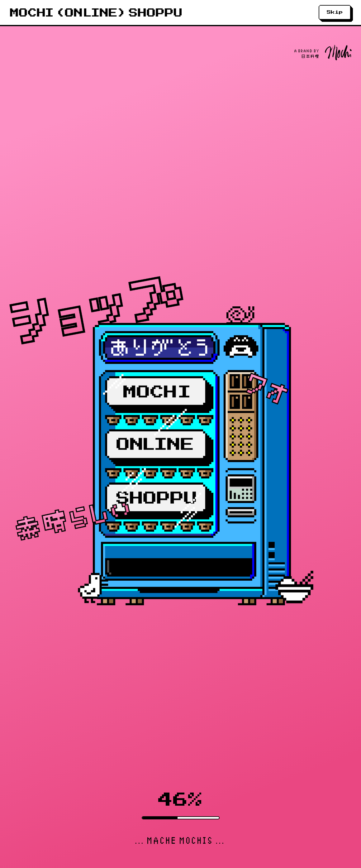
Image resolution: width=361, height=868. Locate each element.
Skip (335, 12)
